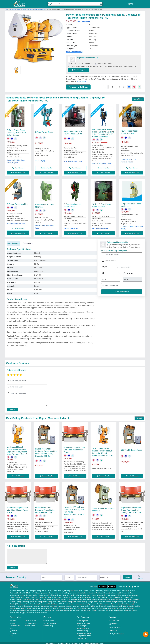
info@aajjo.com (115, 626)
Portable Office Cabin (22, 596)
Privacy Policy (48, 624)
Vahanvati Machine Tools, (16, 222)
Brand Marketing (82, 629)
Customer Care (15, 624)
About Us (13, 619)
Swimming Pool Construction (30, 609)
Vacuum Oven (108, 596)
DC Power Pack (128, 596)
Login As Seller (82, 637)
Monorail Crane (66, 600)
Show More (138, 98)
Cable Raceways (127, 602)
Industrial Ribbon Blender (118, 589)
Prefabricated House (70, 596)
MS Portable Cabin (98, 594)
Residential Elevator (102, 591)
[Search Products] (49, 3)
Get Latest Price (84, 20)
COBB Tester (76, 600)
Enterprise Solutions (84, 634)
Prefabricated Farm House (57, 594)
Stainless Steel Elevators (18, 594)
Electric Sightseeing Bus (100, 609)
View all (139, 417)
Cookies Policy (49, 619)
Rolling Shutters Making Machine (27, 607)
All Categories (30, 624)
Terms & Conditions (50, 622)
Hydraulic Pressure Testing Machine (110, 600)
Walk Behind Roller (76, 589)
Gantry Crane (46, 600)
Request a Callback (78, 85)
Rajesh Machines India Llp (88, 56)
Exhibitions (14, 632)
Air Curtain (70, 602)
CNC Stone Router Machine (77, 598)
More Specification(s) (75, 50)
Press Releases (30, 619)
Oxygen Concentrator (27, 611)
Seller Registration (83, 619)
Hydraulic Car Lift (116, 591)
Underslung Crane (35, 600)
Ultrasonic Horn (116, 602)
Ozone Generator (41, 611)
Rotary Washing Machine (95, 598)
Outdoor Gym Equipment (83, 609)
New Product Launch (84, 632)
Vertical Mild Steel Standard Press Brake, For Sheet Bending (45, 508)
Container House (97, 596)
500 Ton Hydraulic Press (131, 448)
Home (7, 8)
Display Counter (71, 591)
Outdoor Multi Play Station (60, 589)
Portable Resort (85, 594)
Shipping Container (84, 596)
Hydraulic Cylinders (16, 598)
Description (28, 242)
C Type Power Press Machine (36, 8)
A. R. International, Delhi (73, 160)
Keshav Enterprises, (71, 227)
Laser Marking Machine (32, 589)
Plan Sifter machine (103, 602)
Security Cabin (32, 594)
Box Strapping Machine (40, 591)
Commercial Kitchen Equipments (85, 602)
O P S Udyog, (40, 159)
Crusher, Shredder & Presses (18, 8)
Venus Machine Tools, (100, 227)
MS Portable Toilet (73, 594)
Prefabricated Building (37, 596)
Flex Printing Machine (59, 598)
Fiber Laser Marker (22, 602)
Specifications (13, 242)
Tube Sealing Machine (102, 589)
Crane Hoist (56, 600)
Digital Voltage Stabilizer (131, 598)
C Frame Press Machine (17, 203)
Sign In (132, 3)
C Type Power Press (44, 131)
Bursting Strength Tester (90, 600)
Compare (139, 576)
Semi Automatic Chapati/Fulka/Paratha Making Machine (96, 607)
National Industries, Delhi (101, 162)
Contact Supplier (80, 68)
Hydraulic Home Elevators (86, 591)
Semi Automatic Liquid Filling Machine (109, 605)
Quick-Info (13, 629)
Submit (12, 408)
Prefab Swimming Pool (122, 607)
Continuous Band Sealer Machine (61, 605)
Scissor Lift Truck (128, 591)
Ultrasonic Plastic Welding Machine (21, 605)
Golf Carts (113, 609)
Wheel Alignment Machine (68, 607)
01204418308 (114, 619)
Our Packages (82, 624)
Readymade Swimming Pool (65, 609)
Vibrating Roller (89, 589)
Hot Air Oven (118, 596)
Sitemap (13, 622)
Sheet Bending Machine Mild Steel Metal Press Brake (74, 448)
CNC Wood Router (45, 598)
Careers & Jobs (30, 622)
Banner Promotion (83, 627)
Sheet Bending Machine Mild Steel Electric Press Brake (17, 508)
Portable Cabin (46, 589)
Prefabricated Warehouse (53, 596)
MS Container (124, 594)
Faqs (12, 634)
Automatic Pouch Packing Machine (84, 605)
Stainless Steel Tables (24, 591)
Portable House (43, 594)
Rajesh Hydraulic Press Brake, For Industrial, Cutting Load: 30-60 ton (131, 508)
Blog (11, 627)
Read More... (82, 80)
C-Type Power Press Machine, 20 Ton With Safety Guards (16, 131)
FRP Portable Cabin (111, 594)
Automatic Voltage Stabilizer (19, 600)
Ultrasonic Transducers (41, 605)
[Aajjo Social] (127, 585)
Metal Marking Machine (37, 602)
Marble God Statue (52, 602)
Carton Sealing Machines (57, 591)
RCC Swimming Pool (48, 609)
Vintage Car (121, 609)
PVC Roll (62, 602)
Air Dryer (125, 605)
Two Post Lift (54, 607)
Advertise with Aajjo (83, 622)
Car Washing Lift (44, 607)
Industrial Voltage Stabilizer (113, 598)
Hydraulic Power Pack (31, 598)
